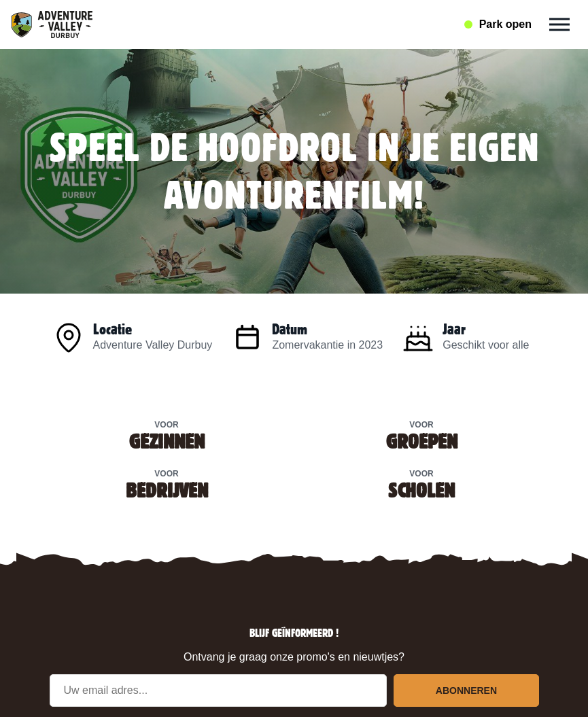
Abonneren (466, 690)
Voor (167, 435)
